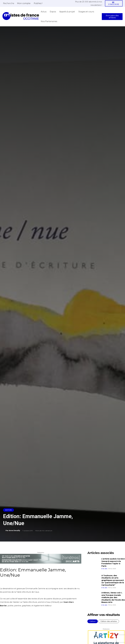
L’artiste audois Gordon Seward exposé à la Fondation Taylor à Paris (113, 562)
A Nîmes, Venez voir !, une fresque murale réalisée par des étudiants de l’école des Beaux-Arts (113, 597)
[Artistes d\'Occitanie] (21, 16)
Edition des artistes (109, 621)
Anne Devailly (14, 530)
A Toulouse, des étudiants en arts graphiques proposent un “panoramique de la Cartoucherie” (113, 580)
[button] (9, 3)
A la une (104, 569)
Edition (8, 510)
